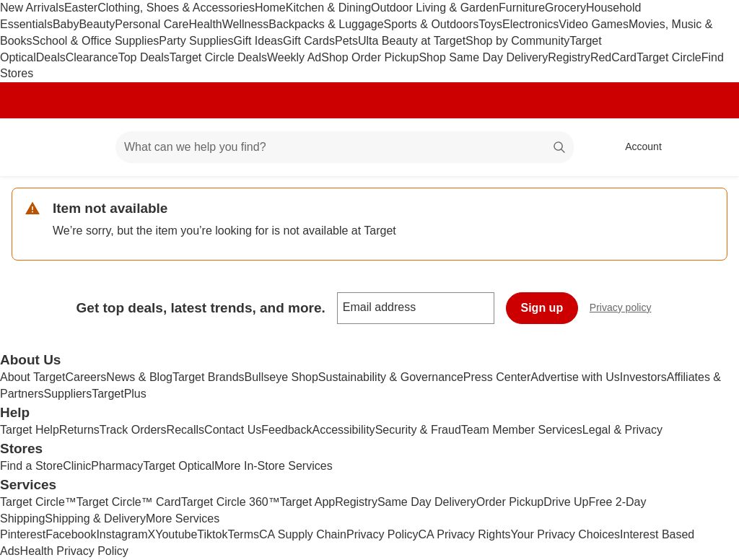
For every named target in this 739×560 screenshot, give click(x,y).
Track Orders (133, 430)
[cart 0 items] (709, 147)
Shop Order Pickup (370, 57)
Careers (86, 377)
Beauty (97, 24)
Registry (569, 57)
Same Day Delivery (427, 502)
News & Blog (139, 377)
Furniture (522, 8)
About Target (32, 377)
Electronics (530, 24)
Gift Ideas (258, 41)
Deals (51, 57)
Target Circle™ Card (129, 502)
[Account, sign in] (636, 147)
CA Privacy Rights (465, 534)
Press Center (497, 377)
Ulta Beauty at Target (412, 41)
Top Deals (144, 57)
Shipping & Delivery (95, 519)
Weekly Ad (294, 57)
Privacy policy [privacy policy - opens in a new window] (626, 309)
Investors (643, 377)
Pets (346, 41)
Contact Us (233, 430)
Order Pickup (510, 502)
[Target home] (32, 147)
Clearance (92, 57)
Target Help (30, 430)
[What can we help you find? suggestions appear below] (345, 147)
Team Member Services (522, 430)
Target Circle (669, 57)
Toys (490, 24)
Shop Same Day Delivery (483, 57)
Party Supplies (196, 41)
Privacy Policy (382, 534)
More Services (183, 519)
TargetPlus (119, 394)
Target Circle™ (38, 502)
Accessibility (343, 430)
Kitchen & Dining (328, 8)
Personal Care (152, 24)
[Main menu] (82, 147)
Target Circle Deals (218, 57)
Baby (66, 24)
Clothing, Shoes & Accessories (176, 8)
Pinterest (23, 534)
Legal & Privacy (622, 430)
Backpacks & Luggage (326, 24)
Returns (79, 430)
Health (205, 24)
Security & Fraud (418, 430)
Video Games (594, 24)
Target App (308, 502)
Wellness (246, 24)
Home (270, 8)
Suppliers (67, 394)
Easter (81, 8)
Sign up (542, 308)
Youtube (176, 534)
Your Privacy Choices (565, 534)
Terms (243, 534)
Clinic (77, 466)
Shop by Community (517, 41)
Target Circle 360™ (231, 502)
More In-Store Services (274, 466)
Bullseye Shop (281, 377)
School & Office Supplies (95, 41)
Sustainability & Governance (391, 377)
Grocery (565, 8)
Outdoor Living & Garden (435, 8)
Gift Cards (309, 41)
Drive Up (566, 502)
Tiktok (212, 534)
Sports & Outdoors (432, 24)
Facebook (71, 534)
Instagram (122, 534)
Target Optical (179, 466)
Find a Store (31, 466)
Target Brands (209, 377)
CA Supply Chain (303, 534)
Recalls (185, 430)
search (560, 148)
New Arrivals (32, 8)
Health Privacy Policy (74, 551)
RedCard (613, 57)
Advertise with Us (575, 377)
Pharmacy (117, 466)
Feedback (287, 430)
